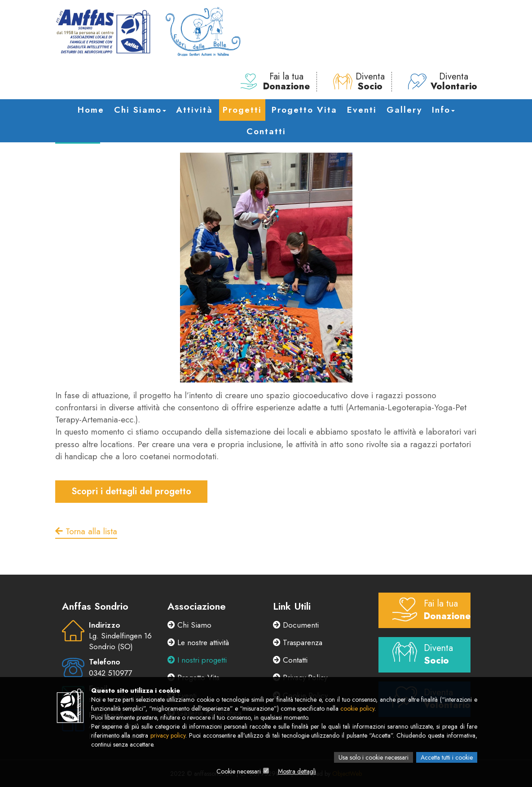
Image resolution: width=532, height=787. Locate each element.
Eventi (362, 110)
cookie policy (357, 708)
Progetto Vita (304, 110)
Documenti (296, 625)
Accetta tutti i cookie (447, 757)
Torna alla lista (86, 531)
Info (443, 110)
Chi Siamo (140, 110)
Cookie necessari (239, 771)
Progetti (242, 110)
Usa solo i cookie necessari (374, 757)
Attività (194, 110)
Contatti (266, 131)
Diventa (359, 82)
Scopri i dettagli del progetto (131, 491)
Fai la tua (275, 82)
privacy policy (168, 735)
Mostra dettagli (297, 771)
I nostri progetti (197, 660)
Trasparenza (298, 642)
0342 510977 (110, 673)
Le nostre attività (198, 642)
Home (91, 110)
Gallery (404, 110)
